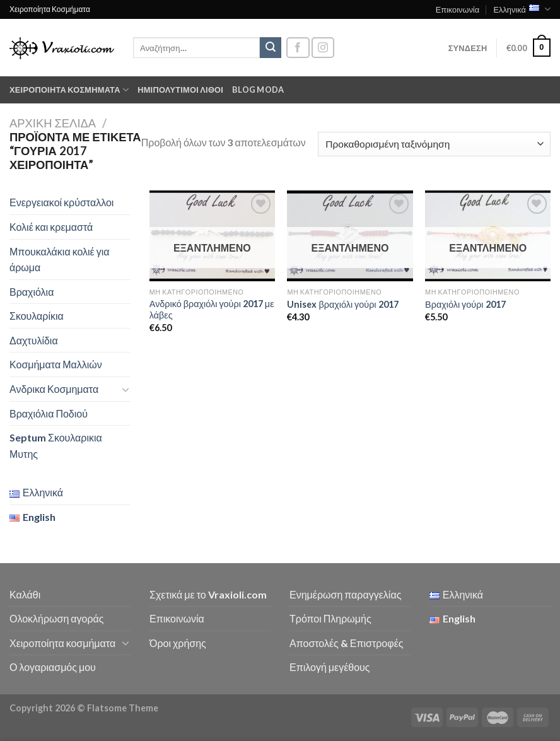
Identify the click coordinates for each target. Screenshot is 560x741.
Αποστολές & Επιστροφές (346, 643)
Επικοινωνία (458, 9)
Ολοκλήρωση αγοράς (57, 618)
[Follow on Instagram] (323, 48)
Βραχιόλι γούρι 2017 (465, 304)
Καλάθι (25, 594)
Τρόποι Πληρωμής (330, 618)
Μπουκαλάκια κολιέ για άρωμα (60, 260)
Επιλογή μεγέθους (330, 667)
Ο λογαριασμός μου (53, 667)
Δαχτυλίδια (34, 340)
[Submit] (271, 48)
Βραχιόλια (32, 292)
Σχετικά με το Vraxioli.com (208, 594)
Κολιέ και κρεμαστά (51, 227)
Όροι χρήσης (178, 643)
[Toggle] (125, 389)
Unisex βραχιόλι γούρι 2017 (342, 304)
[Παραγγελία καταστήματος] (434, 144)
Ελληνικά (522, 9)
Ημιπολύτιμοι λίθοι (180, 90)
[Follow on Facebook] (298, 48)
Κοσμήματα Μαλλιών (56, 364)
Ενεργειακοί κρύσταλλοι (61, 202)
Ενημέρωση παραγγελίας (345, 594)
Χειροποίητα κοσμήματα (69, 90)
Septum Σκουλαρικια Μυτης (56, 446)
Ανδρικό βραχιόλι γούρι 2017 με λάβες (212, 310)
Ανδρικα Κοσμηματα (54, 389)
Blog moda (258, 90)
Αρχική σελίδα (53, 123)
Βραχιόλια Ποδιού (49, 413)
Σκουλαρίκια (37, 316)
